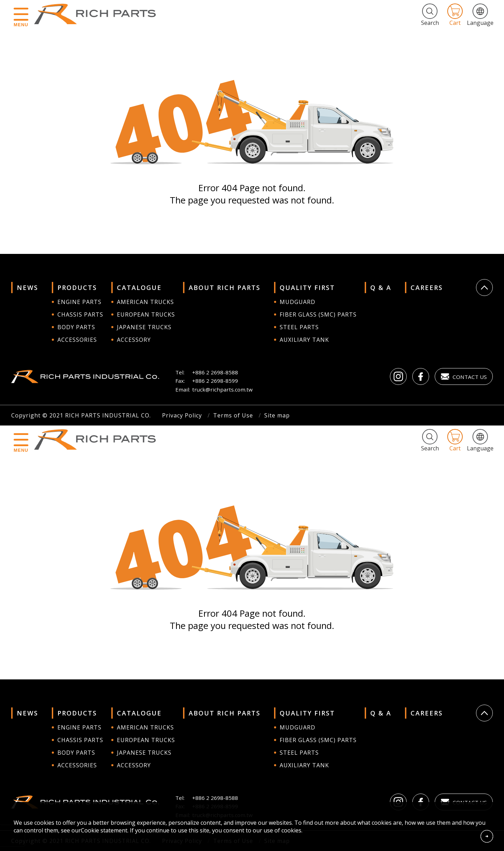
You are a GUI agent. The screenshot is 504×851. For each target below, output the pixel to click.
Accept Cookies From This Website (487, 836)
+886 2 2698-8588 (215, 372)
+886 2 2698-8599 (215, 381)
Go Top (484, 288)
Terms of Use (233, 415)
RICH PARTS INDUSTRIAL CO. (98, 14)
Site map (277, 415)
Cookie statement (104, 830)
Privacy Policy (182, 415)
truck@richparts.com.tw (222, 389)
